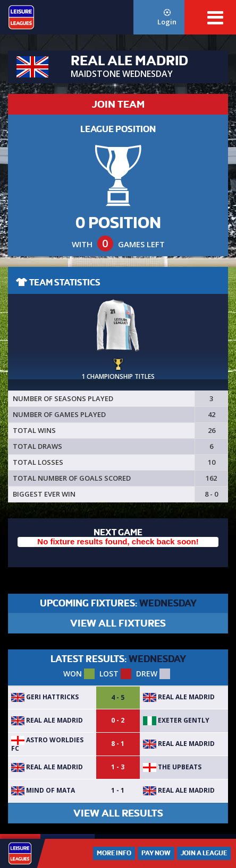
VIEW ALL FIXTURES (118, 623)
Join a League (204, 853)
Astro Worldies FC (47, 744)
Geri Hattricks (45, 697)
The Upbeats (172, 767)
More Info (114, 853)
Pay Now (156, 853)
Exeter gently (176, 720)
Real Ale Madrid (179, 697)
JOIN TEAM (118, 104)
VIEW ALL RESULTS (118, 813)
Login (167, 18)
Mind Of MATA (43, 790)
